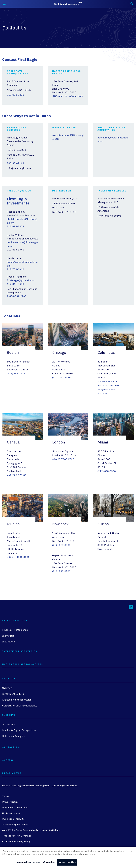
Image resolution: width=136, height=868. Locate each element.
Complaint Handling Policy (16, 841)
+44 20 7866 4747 (63, 459)
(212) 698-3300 (107, 471)
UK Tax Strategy (11, 813)
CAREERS (8, 760)
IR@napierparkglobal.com (68, 96)
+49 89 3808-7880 (18, 557)
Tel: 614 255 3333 (108, 382)
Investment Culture (13, 694)
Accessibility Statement (15, 825)
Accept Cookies (67, 862)
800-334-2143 (15, 163)
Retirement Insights (13, 736)
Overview (7, 688)
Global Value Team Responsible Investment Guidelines (31, 830)
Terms (6, 796)
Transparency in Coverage (17, 836)
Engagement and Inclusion (17, 700)
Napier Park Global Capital (23, 664)
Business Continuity (13, 819)
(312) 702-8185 (61, 378)
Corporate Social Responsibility (20, 706)
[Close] (131, 851)
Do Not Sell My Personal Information (35, 862)
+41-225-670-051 (17, 475)
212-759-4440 (15, 269)
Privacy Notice (10, 802)
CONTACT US (11, 747)
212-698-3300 (15, 95)
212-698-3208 (15, 226)
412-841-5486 (15, 284)
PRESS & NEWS (12, 773)
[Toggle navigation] (4, 4)
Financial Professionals (15, 630)
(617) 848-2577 (16, 374)
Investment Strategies (20, 651)
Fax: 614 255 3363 (108, 385)
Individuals (8, 636)
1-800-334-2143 (17, 296)
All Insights (9, 725)
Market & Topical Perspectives (19, 730)
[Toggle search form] (132, 4)
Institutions (9, 642)
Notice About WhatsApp (15, 808)
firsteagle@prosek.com (21, 280)
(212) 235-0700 (61, 571)
